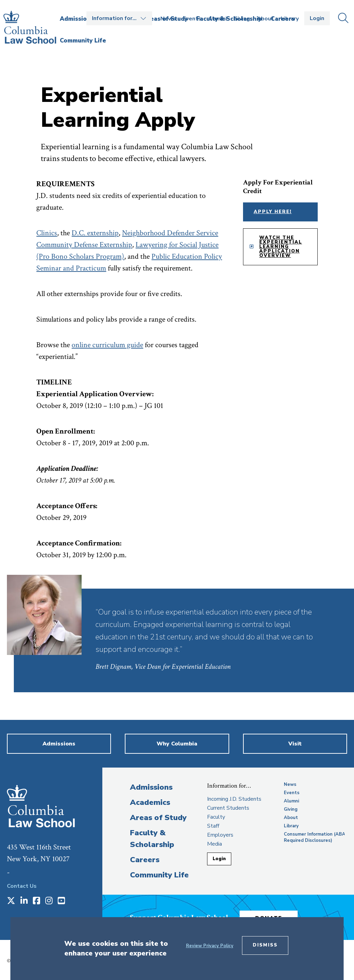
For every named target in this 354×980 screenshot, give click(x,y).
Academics (150, 802)
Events (192, 19)
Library (290, 19)
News (168, 19)
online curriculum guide (107, 345)
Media (215, 844)
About (265, 19)
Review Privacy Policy (210, 946)
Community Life (159, 875)
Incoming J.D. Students (234, 799)
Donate (275, 916)
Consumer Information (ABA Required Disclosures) (315, 837)
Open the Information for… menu (119, 18)
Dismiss (265, 945)
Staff (213, 826)
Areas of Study (158, 818)
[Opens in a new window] (11, 901)
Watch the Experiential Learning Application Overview (281, 247)
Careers (145, 860)
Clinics (47, 233)
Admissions (151, 787)
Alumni (217, 19)
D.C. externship (95, 233)
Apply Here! (273, 212)
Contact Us (22, 886)
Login (317, 18)
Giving (242, 19)
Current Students (228, 808)
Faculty (216, 817)
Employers (220, 835)
